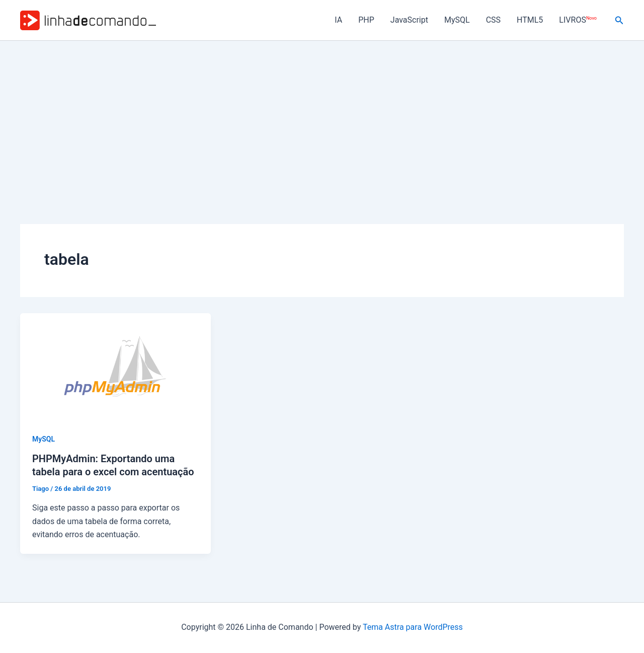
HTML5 (530, 20)
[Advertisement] (322, 116)
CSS (493, 20)
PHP (366, 20)
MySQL (457, 20)
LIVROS (578, 20)
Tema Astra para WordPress (413, 627)
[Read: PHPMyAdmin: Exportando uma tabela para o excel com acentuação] (115, 366)
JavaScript (409, 20)
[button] (619, 20)
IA (338, 20)
